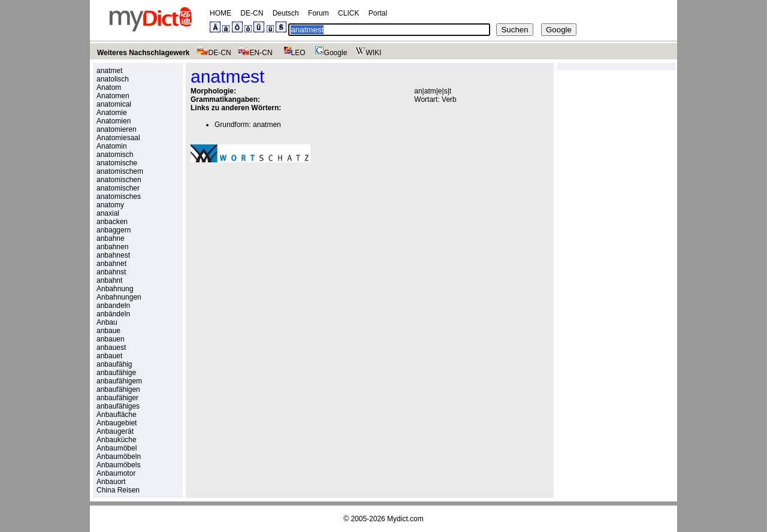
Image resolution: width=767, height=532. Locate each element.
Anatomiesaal (118, 138)
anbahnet (111, 264)
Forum (318, 13)
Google (330, 53)
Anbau (107, 322)
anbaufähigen (118, 389)
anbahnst (111, 272)
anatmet (109, 71)
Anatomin (112, 146)
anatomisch (115, 155)
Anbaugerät (115, 431)
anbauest (111, 347)
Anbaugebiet (117, 423)
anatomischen (119, 180)
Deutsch (286, 13)
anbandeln (113, 306)
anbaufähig (114, 364)
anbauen (111, 339)
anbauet (109, 356)
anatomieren (117, 129)
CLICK (348, 13)
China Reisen (118, 490)
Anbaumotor (116, 473)
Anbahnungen (119, 297)
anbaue (108, 331)
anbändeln (113, 314)
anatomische (117, 163)
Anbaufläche (117, 415)
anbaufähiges (118, 406)
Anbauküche (117, 440)
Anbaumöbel (117, 448)
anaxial (108, 213)
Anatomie (112, 113)
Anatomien (114, 121)
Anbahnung (115, 289)
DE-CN (252, 13)
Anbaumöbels (118, 465)
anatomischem (120, 171)
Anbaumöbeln (119, 457)
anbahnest (113, 255)
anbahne (111, 238)
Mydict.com (405, 519)
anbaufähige (116, 373)
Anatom (109, 87)
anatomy (110, 205)
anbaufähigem (119, 381)
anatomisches (119, 197)
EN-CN (255, 53)
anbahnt (109, 280)
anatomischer (118, 188)
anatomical (114, 104)
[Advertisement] (291, 255)
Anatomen (113, 96)
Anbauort (111, 482)
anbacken (112, 222)
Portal (378, 13)
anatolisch (113, 79)
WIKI (367, 53)
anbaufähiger (117, 398)
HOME (221, 13)
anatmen (267, 125)
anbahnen (112, 247)
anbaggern (114, 230)
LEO (292, 53)
